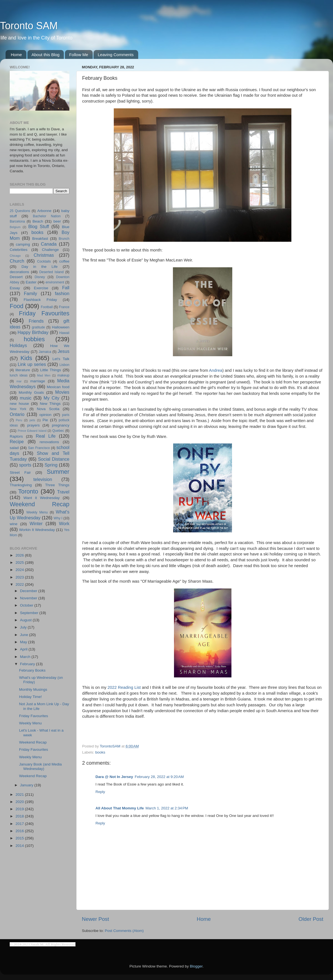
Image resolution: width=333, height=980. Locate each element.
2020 (20, 802)
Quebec (58, 431)
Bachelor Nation (47, 216)
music (26, 398)
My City (51, 398)
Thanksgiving (21, 485)
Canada (49, 244)
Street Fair (20, 472)
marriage (38, 381)
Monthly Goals (31, 392)
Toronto (28, 491)
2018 (20, 816)
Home (16, 55)
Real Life (46, 436)
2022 (20, 584)
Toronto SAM (29, 26)
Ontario (17, 414)
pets (32, 420)
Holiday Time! (31, 697)
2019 (20, 809)
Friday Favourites (44, 313)
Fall (66, 288)
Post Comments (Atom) (124, 931)
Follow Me (79, 55)
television (43, 479)
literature (23, 370)
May (24, 642)
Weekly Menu (37, 512)
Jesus (64, 351)
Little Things (51, 370)
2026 (20, 555)
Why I (58, 518)
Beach (38, 221)
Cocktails (44, 261)
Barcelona (17, 221)
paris (66, 415)
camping (23, 244)
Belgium (15, 227)
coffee (64, 261)
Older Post (311, 919)
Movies (62, 392)
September (30, 613)
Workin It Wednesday (37, 530)
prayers (33, 425)
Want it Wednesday (41, 498)
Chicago (15, 256)
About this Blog (46, 55)
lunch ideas (19, 375)
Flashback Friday (40, 300)
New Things (50, 404)
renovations (49, 442)
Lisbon (64, 365)
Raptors (16, 436)
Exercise (41, 288)
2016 (20, 831)
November (29, 598)
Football (47, 307)
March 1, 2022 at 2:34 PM (167, 808)
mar (19, 381)
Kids (26, 358)
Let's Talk (61, 359)
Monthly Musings (33, 690)
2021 (20, 795)
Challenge (50, 250)
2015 (20, 838)
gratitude (38, 327)
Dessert (16, 277)
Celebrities (19, 250)
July (24, 627)
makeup (63, 375)
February (28, 664)
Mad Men (44, 375)
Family (31, 293)
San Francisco (39, 448)
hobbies (34, 339)
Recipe (17, 442)
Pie (45, 420)
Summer (58, 472)
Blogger (196, 966)
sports (25, 465)
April (24, 649)
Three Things (57, 485)
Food (17, 306)
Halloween (61, 327)
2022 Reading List (124, 687)
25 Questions (20, 211)
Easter (31, 282)
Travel (63, 492)
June (25, 635)
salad (14, 448)
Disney (40, 277)
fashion (62, 293)
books (100, 752)
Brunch (64, 239)
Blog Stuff (39, 226)
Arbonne (44, 211)
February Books (32, 670)
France (64, 307)
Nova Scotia (48, 409)
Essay (15, 288)
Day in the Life (39, 267)
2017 (20, 824)
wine (14, 524)
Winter (36, 523)
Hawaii (64, 333)
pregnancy (61, 425)
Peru (19, 420)
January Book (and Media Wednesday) (41, 766)
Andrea (216, 370)
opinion (46, 415)
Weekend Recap (40, 504)
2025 (20, 563)
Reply (100, 792)
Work (64, 523)
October (27, 605)
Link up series (32, 364)
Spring (51, 465)
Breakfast (40, 239)
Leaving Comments (116, 55)
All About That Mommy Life (120, 808)
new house (19, 404)
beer (57, 221)
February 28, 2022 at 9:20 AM (159, 777)
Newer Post (95, 919)
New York (18, 409)
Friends (36, 321)
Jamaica (45, 352)
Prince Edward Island (32, 431)
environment (55, 282)
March (26, 657)
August (26, 620)
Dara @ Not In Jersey (114, 777)
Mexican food (58, 387)
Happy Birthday (33, 332)
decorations (19, 272)
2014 (20, 846)
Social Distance (54, 459)
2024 (20, 570)
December (29, 591)
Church (17, 261)
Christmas (44, 255)
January (27, 785)
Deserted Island (52, 272)
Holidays (18, 345)
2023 (20, 577)
